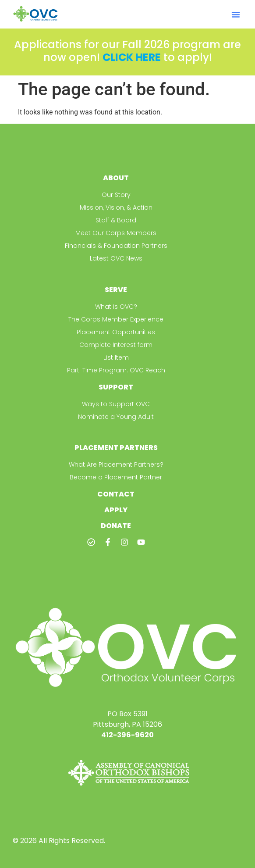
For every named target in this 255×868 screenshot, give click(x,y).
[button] (236, 14)
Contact (116, 494)
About (116, 178)
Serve (116, 290)
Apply (116, 510)
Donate (116, 526)
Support (116, 387)
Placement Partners (116, 448)
